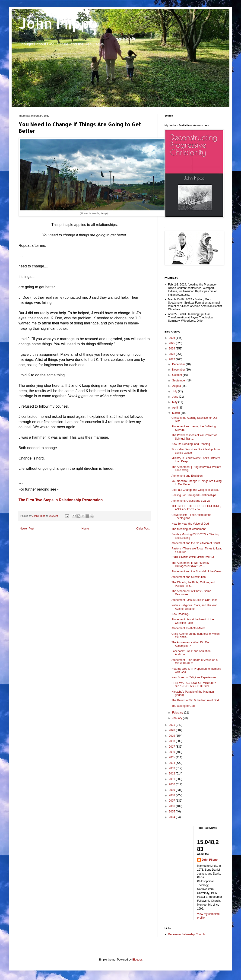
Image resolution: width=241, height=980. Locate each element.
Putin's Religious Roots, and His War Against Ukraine (194, 607)
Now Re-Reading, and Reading (191, 444)
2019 (172, 736)
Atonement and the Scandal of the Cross (197, 571)
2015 (172, 757)
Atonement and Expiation (187, 476)
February (178, 713)
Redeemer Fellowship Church (186, 934)
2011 (172, 779)
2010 (172, 784)
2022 (172, 359)
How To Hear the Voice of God (190, 524)
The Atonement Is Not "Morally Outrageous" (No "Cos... (190, 565)
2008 (172, 795)
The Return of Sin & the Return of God (195, 700)
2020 (172, 730)
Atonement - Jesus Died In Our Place (194, 600)
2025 (172, 343)
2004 (172, 817)
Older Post (143, 529)
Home (85, 529)
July (175, 391)
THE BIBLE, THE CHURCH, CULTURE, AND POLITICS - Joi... (196, 508)
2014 (172, 763)
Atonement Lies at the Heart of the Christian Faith (193, 621)
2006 (172, 806)
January (178, 718)
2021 (172, 725)
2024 (172, 349)
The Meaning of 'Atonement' (189, 529)
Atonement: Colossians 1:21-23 (191, 501)
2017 (172, 747)
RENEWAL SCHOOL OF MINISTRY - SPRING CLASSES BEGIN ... (195, 685)
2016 (172, 752)
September (179, 381)
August (177, 386)
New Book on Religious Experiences (194, 677)
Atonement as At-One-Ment (188, 628)
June (176, 397)
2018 (172, 741)
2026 (172, 338)
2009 (172, 790)
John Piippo (58, 23)
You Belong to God (183, 706)
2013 (172, 768)
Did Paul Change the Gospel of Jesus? (195, 490)
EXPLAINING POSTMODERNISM (193, 557)
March (176, 413)
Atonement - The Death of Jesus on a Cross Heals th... (195, 662)
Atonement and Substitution (189, 577)
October (178, 375)
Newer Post (27, 529)
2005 (172, 812)
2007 (172, 801)
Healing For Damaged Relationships (194, 495)
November (179, 370)
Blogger (137, 960)
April (175, 408)
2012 (172, 774)
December (179, 364)
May (175, 402)
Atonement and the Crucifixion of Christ (196, 543)
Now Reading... (181, 614)
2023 (172, 354)
